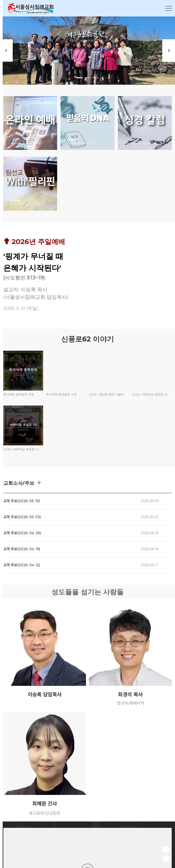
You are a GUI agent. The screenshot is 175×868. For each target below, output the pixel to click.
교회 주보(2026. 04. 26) (22, 533)
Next (168, 50)
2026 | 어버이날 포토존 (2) (150, 395)
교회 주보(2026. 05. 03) (22, 517)
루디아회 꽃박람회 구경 (18, 395)
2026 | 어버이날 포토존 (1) (21, 449)
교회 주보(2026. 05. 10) (22, 501)
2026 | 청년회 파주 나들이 (107, 395)
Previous (7, 50)
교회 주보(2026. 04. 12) (22, 565)
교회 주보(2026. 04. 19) (22, 549)
